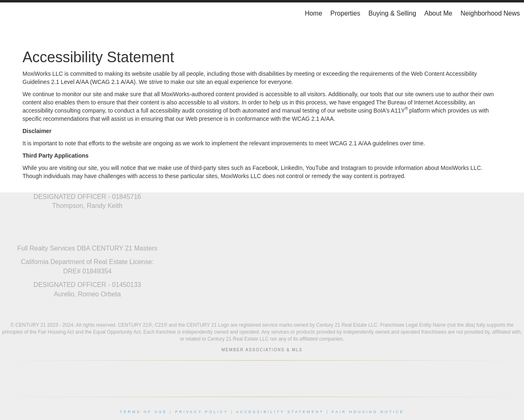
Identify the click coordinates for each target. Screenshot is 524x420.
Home (313, 13)
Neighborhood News (490, 13)
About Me (438, 13)
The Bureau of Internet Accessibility (421, 102)
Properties (345, 13)
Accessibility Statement (280, 412)
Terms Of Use (144, 412)
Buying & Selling (392, 13)
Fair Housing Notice (368, 412)
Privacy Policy (202, 412)
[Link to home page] (10, 14)
